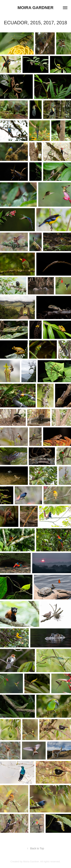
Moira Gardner (36, 8)
